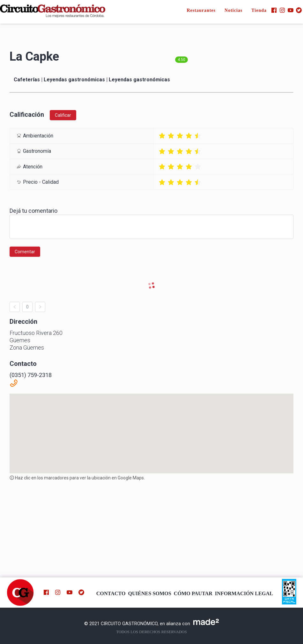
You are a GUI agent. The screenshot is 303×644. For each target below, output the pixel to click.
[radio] (162, 136)
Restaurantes (201, 10)
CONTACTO (111, 594)
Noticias (233, 10)
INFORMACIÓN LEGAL (244, 594)
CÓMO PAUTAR (193, 594)
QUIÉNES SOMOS (150, 594)
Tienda (259, 10)
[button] (151, 428)
